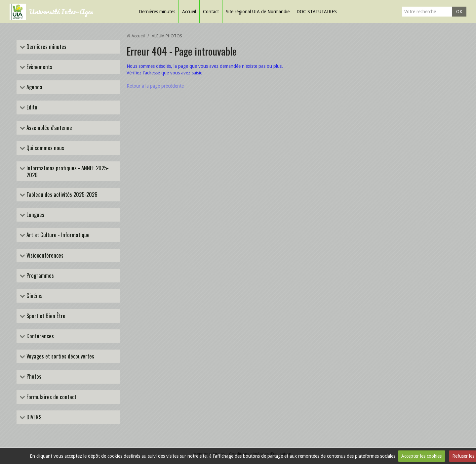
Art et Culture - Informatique (57, 235)
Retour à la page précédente (155, 86)
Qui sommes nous (45, 148)
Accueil (189, 12)
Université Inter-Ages (61, 11)
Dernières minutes (157, 12)
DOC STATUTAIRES (317, 12)
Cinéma (34, 296)
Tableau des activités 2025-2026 (61, 195)
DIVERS (33, 418)
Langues (35, 215)
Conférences (40, 337)
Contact (211, 12)
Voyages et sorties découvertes (60, 357)
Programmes (40, 276)
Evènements (39, 67)
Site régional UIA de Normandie (258, 12)
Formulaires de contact (51, 397)
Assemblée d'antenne (49, 128)
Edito (31, 108)
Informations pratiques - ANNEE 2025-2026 (67, 171)
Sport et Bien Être (45, 316)
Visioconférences (44, 255)
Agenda (34, 87)
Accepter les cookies (421, 456)
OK (459, 12)
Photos (33, 377)
